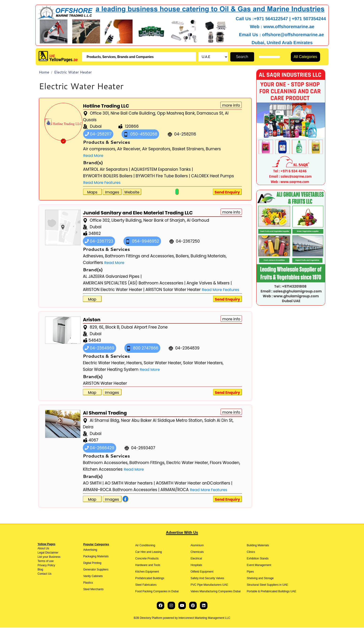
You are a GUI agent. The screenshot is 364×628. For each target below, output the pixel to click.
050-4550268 (140, 135)
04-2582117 (98, 135)
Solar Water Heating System (111, 370)
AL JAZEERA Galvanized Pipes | (112, 277)
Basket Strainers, (188, 149)
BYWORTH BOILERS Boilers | (109, 176)
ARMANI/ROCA (175, 490)
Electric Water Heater (73, 72)
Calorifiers (93, 263)
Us (47, 549)
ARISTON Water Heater (105, 384)
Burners (213, 149)
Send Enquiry (227, 193)
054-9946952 (142, 242)
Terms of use (46, 562)
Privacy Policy (46, 566)
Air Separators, (157, 149)
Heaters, (135, 363)
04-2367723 (99, 242)
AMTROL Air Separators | (107, 170)
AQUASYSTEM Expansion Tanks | (162, 170)
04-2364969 (100, 349)
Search (242, 57)
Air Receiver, (129, 149)
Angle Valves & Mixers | (209, 283)
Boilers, (183, 256)
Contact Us (44, 574)
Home (44, 72)
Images (112, 193)
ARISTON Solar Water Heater (173, 290)
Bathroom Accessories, (106, 463)
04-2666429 (100, 448)
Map (92, 300)
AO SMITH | (93, 484)
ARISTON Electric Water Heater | (114, 290)
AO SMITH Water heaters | (130, 484)
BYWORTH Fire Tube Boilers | (163, 176)
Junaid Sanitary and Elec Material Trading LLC (138, 213)
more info (231, 106)
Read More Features (102, 183)
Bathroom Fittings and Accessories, (140, 256)
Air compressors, (100, 149)
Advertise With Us (182, 533)
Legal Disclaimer (48, 553)
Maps (92, 193)
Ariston (92, 320)
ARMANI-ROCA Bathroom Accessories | (121, 490)
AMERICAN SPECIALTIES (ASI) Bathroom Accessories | (134, 283)
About (41, 549)
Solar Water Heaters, (203, 363)
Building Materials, (209, 256)
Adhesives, (93, 256)
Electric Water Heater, (104, 363)
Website (132, 193)
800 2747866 (142, 349)
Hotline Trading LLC (106, 106)
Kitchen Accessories (103, 470)
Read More (93, 156)
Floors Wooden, (225, 463)
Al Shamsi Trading (105, 413)
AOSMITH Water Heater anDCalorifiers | (194, 484)
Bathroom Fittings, (147, 463)
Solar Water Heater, (163, 363)
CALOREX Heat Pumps (213, 176)
